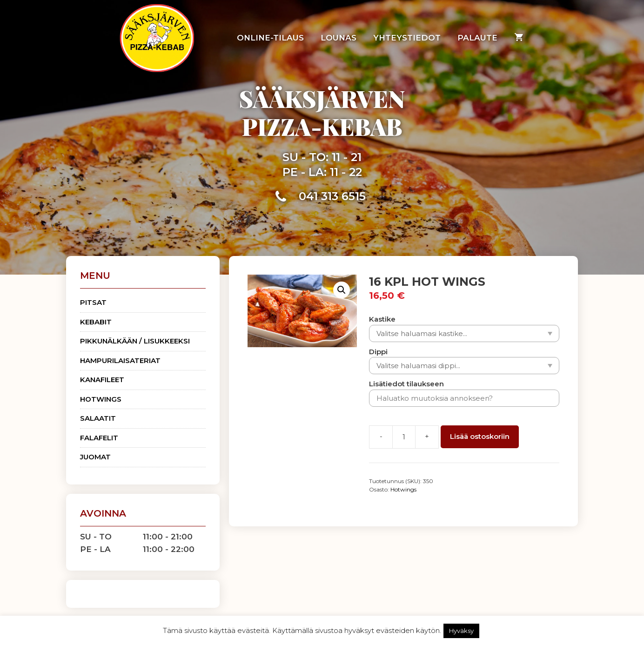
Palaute (477, 38)
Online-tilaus (270, 38)
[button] (342, 290)
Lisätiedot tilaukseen (406, 384)
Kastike (382, 319)
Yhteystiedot (407, 38)
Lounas (339, 38)
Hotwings (403, 489)
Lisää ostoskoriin (480, 436)
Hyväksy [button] (461, 631)
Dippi (378, 352)
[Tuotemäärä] (404, 437)
